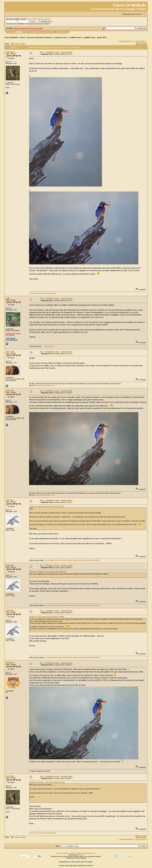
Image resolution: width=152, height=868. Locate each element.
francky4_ (10, 500)
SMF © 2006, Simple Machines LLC (84, 853)
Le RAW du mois (75, 37)
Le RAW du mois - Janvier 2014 (94, 37)
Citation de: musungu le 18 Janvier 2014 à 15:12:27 (47, 506)
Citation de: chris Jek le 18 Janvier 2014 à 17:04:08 (47, 617)
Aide (26, 32)
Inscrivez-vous (62, 32)
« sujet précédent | (125, 41)
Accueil (11, 32)
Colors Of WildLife (11, 37)
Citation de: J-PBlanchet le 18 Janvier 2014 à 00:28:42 (48, 572)
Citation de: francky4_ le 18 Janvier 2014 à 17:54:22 (47, 782)
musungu (10, 52)
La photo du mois (60, 37)
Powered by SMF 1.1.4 (64, 853)
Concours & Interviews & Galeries (39, 37)
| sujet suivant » (140, 41)
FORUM (19, 32)
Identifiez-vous (49, 32)
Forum (22, 37)
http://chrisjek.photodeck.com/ (45, 386)
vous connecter (32, 19)
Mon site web (49, 346)
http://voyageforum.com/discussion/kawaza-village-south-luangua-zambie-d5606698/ (72, 560)
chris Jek (10, 351)
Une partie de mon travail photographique (43, 293)
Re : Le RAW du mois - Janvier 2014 (56, 52)
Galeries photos (35, 32)
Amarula (9, 663)
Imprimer (142, 44)
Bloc (82, 855)
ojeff (8, 298)
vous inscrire (46, 19)
